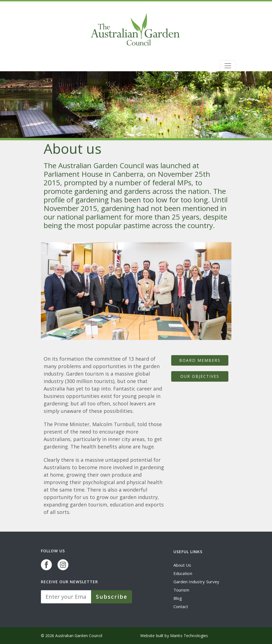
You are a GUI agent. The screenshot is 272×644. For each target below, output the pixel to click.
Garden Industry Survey (196, 582)
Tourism (181, 590)
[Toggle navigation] (228, 66)
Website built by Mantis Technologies (174, 636)
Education (183, 573)
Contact (181, 606)
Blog (178, 598)
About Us (182, 565)
